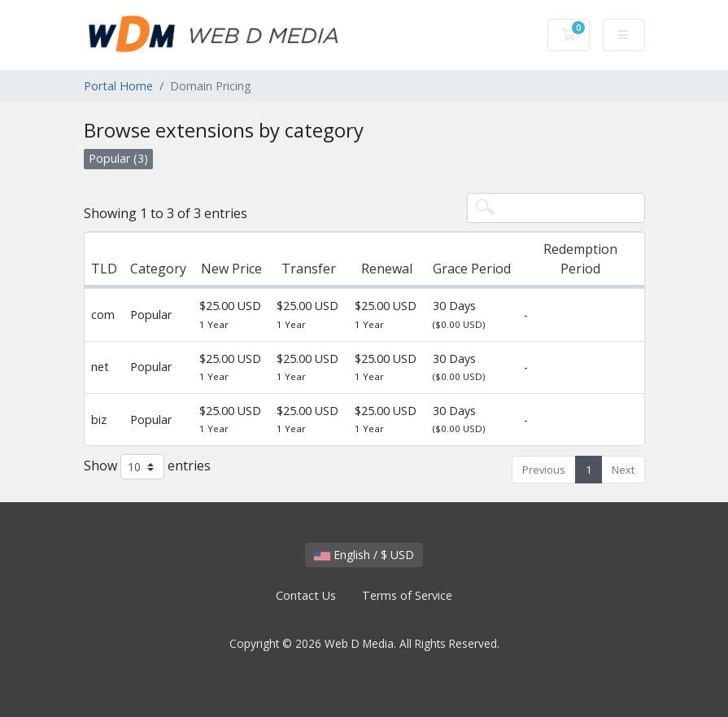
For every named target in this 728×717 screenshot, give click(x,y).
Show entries (147, 467)
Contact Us (306, 595)
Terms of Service (407, 595)
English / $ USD (364, 555)
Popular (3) (118, 158)
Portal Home (118, 86)
